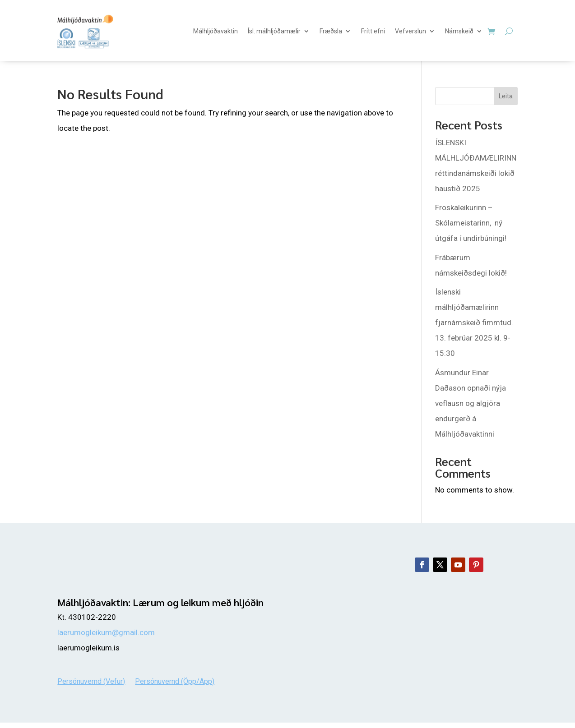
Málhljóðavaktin (216, 31)
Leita (506, 96)
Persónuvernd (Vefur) (91, 681)
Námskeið (459, 31)
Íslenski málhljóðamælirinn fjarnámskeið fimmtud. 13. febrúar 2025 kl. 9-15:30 (474, 323)
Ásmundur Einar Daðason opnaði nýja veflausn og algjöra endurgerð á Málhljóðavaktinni (471, 403)
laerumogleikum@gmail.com (106, 632)
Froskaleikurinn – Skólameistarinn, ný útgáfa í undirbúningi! (471, 223)
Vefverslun (410, 31)
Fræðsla (331, 31)
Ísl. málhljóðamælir (274, 31)
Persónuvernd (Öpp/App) (175, 681)
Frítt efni (373, 31)
